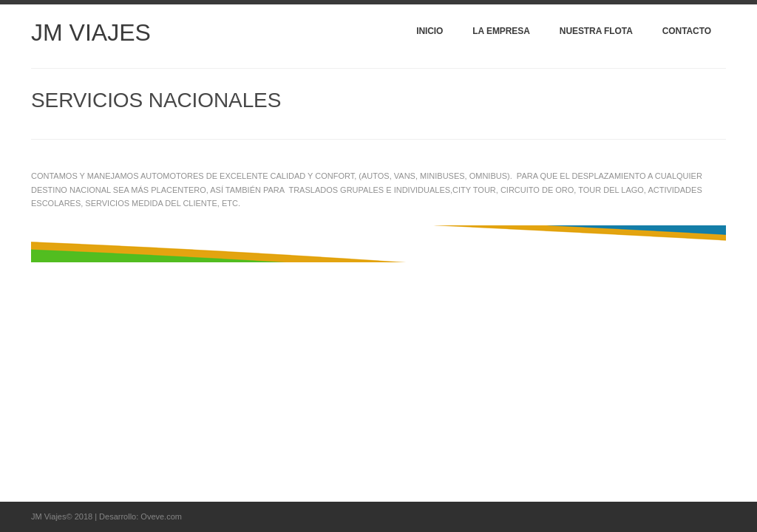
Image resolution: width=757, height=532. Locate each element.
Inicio (430, 31)
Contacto (687, 31)
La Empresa (501, 31)
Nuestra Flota (596, 31)
